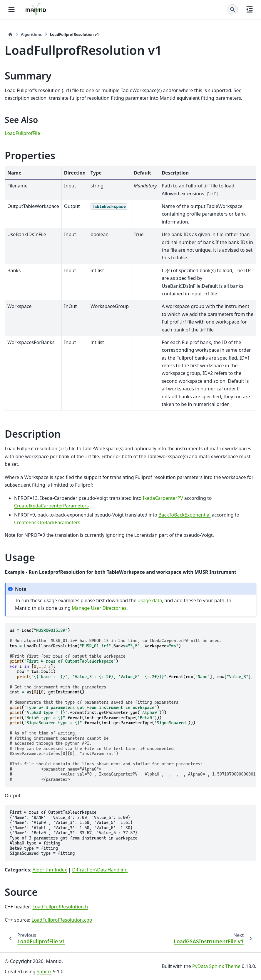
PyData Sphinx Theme (216, 966)
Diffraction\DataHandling (100, 870)
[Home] (10, 34)
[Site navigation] (11, 9)
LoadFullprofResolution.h (60, 907)
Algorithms (31, 34)
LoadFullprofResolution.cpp (62, 920)
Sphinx (44, 971)
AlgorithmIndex (50, 870)
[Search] (232, 9)
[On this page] (250, 9)
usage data (150, 600)
